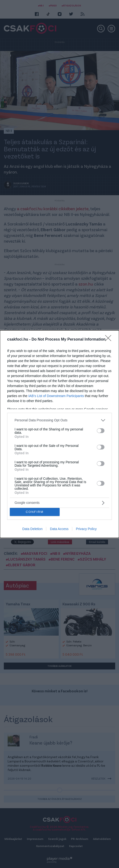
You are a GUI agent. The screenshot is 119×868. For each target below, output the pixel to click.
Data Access (59, 529)
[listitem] (59, 420)
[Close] (110, 339)
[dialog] (59, 434)
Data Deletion (33, 529)
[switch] (101, 431)
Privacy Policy (86, 529)
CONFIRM (35, 512)
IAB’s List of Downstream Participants (56, 396)
